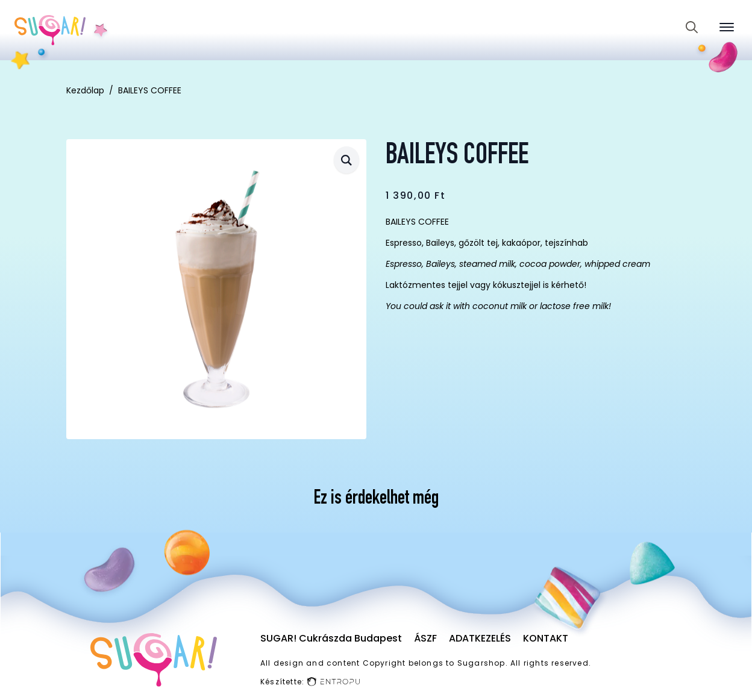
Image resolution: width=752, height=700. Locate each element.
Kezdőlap (85, 90)
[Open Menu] (727, 27)
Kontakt (546, 638)
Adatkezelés (480, 638)
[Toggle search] (692, 27)
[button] (346, 160)
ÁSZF (425, 638)
